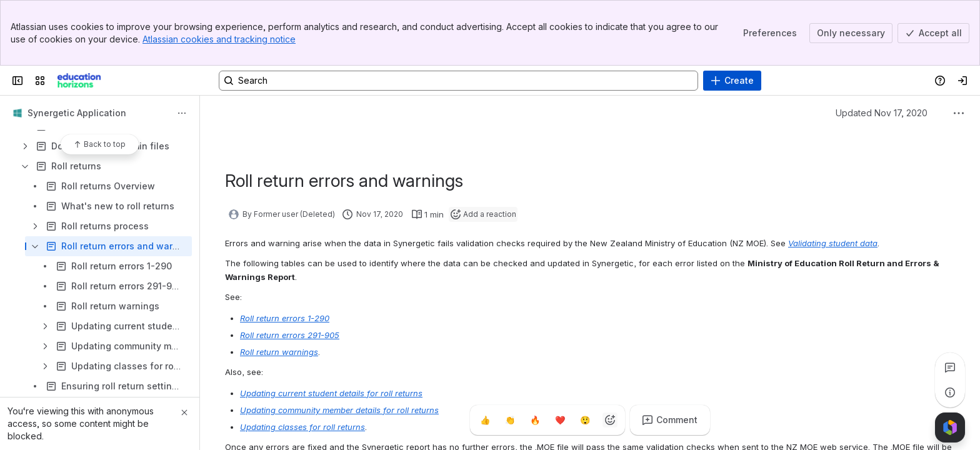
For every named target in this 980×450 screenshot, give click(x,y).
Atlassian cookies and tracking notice (219, 39)
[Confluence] (79, 81)
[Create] (732, 81)
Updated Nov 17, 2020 (882, 113)
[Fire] (535, 420)
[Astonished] (585, 420)
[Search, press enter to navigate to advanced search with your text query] (458, 81)
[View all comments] (950, 367)
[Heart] (560, 420)
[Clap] (510, 420)
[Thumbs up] (485, 420)
